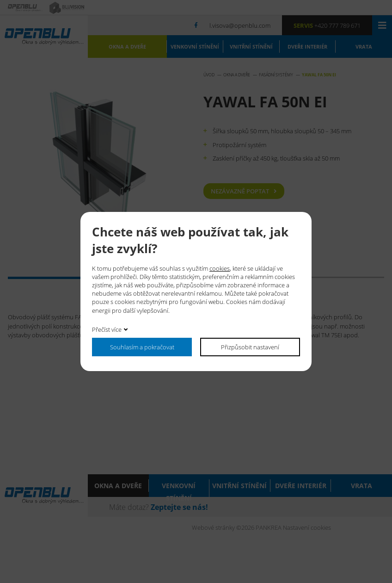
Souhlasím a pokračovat (142, 347)
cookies (220, 268)
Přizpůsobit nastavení (250, 347)
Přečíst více (107, 329)
